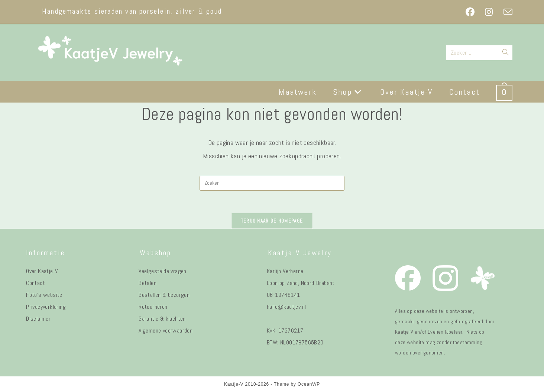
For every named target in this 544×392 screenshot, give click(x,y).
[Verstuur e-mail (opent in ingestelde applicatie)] (505, 12)
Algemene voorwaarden (166, 331)
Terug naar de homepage (272, 221)
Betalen (148, 283)
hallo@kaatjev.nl (286, 307)
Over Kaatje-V (42, 271)
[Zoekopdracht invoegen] (272, 183)
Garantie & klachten (162, 319)
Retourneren (153, 307)
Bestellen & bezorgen (164, 295)
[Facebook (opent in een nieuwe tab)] (470, 12)
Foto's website (44, 295)
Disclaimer (38, 319)
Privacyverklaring (46, 307)
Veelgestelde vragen (163, 271)
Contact (35, 283)
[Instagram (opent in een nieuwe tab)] (489, 12)
